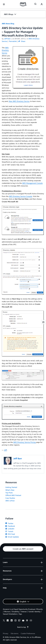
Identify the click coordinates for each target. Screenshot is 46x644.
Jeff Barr (7, 39)
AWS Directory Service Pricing (24, 442)
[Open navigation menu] (4, 4)
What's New (10, 490)
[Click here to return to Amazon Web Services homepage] (23, 4)
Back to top (23, 627)
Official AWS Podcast (13, 495)
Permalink (13, 41)
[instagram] (15, 621)
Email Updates (12, 537)
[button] (23, 14)
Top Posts (9, 493)
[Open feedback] (43, 322)
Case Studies (10, 498)
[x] (4, 621)
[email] (31, 621)
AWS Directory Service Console (21, 196)
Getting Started (11, 487)
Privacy (6, 633)
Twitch (9, 531)
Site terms (14, 633)
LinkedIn (10, 529)
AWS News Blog (8, 24)
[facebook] (8, 621)
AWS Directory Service (5, 50)
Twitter (9, 523)
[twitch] (19, 621)
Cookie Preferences (28, 633)
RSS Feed (10, 534)
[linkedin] (12, 621)
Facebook (10, 526)
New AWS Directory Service (19, 101)
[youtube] (23, 621)
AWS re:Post (10, 501)
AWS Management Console (32, 183)
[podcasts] (27, 621)
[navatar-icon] (42, 4)
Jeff (5, 450)
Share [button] (22, 41)
